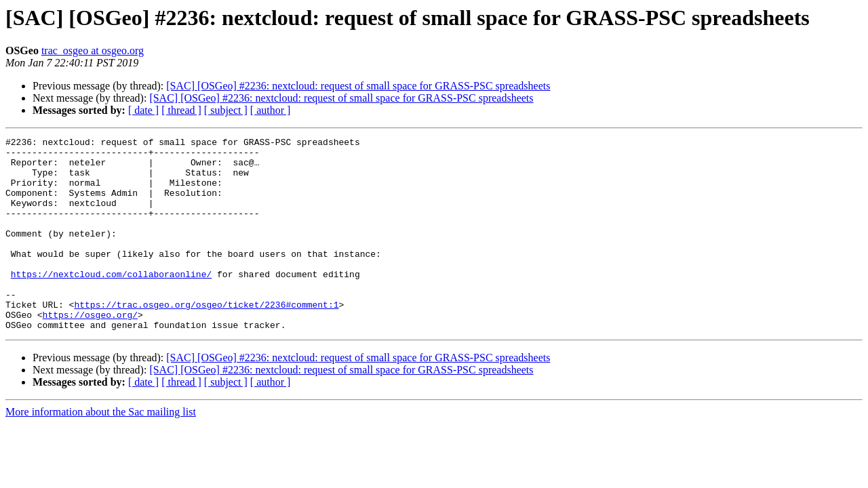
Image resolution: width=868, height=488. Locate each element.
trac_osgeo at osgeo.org (93, 50)
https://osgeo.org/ (90, 351)
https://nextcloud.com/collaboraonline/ (111, 302)
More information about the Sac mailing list (101, 450)
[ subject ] (226, 110)
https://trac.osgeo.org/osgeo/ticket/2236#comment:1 (206, 339)
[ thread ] (181, 110)
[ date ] (143, 110)
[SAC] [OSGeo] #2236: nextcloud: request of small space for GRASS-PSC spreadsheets (358, 86)
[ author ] (271, 110)
